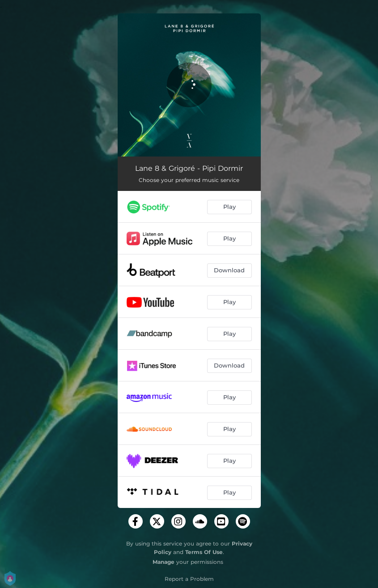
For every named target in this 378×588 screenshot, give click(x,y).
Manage (164, 562)
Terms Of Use (204, 552)
